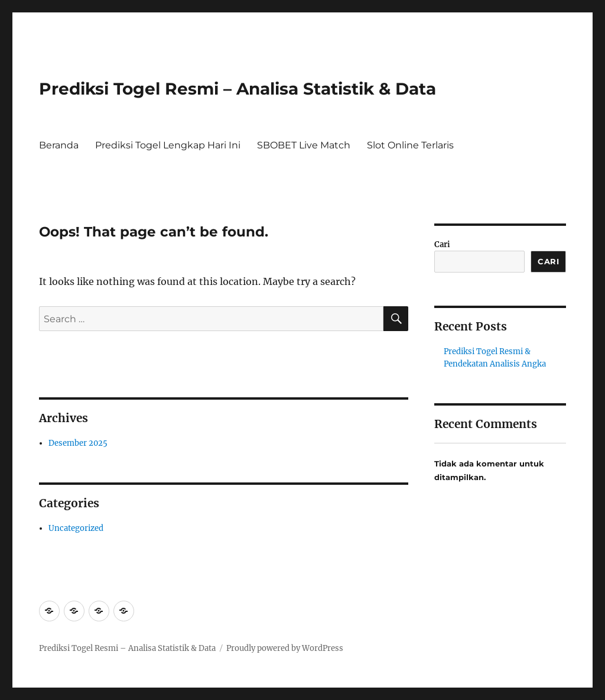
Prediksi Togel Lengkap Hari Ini (168, 145)
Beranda (59, 145)
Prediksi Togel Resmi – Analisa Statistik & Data (238, 89)
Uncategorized (76, 528)
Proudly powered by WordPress (285, 648)
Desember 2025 (78, 443)
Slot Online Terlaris (410, 145)
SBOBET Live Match (304, 145)
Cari (442, 244)
